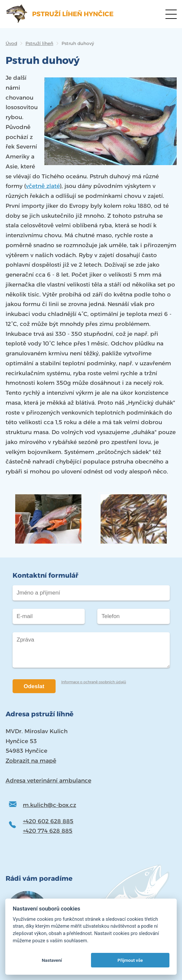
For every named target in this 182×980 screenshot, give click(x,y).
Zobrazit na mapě (31, 761)
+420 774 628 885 (48, 831)
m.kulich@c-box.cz (49, 805)
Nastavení (52, 960)
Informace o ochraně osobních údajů (94, 682)
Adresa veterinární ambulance (48, 780)
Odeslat (34, 686)
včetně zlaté (43, 186)
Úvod (11, 43)
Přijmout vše (130, 960)
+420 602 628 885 (48, 821)
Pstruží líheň (39, 43)
